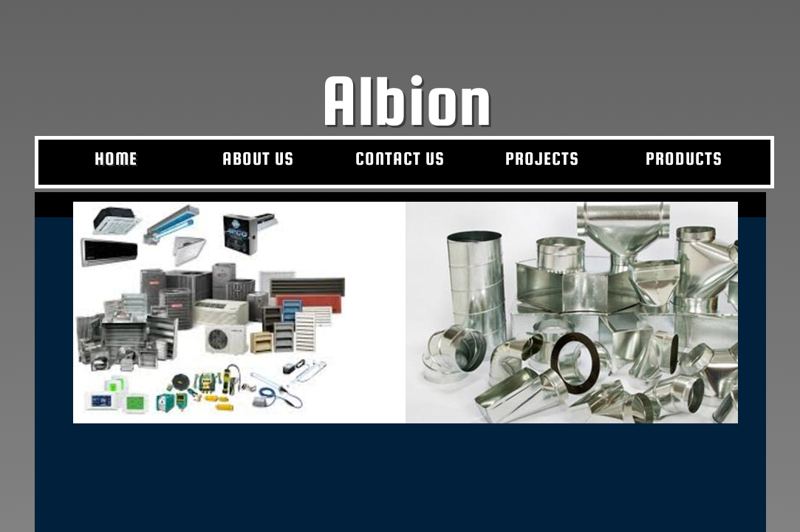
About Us (258, 158)
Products (684, 158)
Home (116, 158)
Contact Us (400, 158)
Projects (542, 158)
